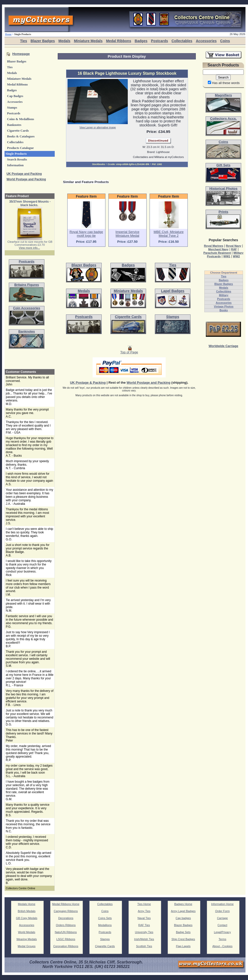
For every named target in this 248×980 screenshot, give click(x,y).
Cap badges (183, 918)
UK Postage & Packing (88, 383)
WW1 (227, 256)
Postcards (159, 41)
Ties (24, 41)
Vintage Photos (224, 306)
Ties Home (144, 904)
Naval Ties (144, 918)
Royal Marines (213, 246)
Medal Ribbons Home (66, 904)
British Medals (27, 911)
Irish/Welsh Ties (144, 939)
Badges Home (183, 904)
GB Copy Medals (26, 918)
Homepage (21, 54)
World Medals (27, 932)
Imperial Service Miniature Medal (127, 234)
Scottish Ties (144, 946)
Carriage (222, 918)
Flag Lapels (183, 946)
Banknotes (14, 125)
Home (8, 34)
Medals (65, 41)
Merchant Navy (218, 249)
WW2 (236, 256)
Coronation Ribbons (66, 946)
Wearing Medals (26, 939)
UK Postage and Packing (24, 174)
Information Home (222, 904)
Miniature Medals (88, 41)
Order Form (222, 911)
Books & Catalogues (21, 136)
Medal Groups (27, 946)
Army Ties (144, 911)
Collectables (182, 41)
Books (224, 310)
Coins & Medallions (21, 119)
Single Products (16, 154)
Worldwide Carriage (223, 346)
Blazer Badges (43, 41)
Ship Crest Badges (183, 939)
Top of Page (129, 351)
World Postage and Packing (26, 179)
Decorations (66, 918)
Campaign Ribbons (66, 911)
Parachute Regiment (217, 253)
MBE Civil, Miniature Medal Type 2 (169, 234)
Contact (223, 925)
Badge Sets (183, 932)
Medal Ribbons (118, 41)
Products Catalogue (20, 148)
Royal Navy (234, 246)
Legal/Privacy (222, 932)
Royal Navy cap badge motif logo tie (86, 234)
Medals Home (27, 904)
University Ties (144, 932)
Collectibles (224, 291)
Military (224, 295)
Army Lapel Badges (183, 911)
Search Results (17, 159)
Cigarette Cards (18, 131)
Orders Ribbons (66, 925)
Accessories (206, 41)
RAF (234, 249)
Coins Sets (105, 918)
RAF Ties (144, 925)
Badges (141, 41)
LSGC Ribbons (66, 939)
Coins (225, 41)
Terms (223, 939)
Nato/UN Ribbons (66, 932)
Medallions (105, 925)
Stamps (12, 108)
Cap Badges (15, 96)
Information (15, 165)
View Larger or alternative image (98, 128)
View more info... (29, 248)
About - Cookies (222, 946)
